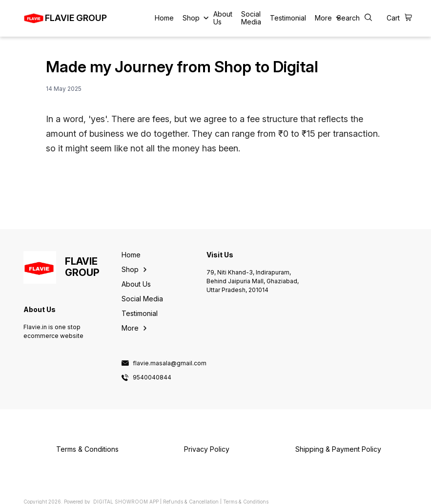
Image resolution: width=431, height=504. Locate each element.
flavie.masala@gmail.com (170, 363)
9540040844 (152, 378)
